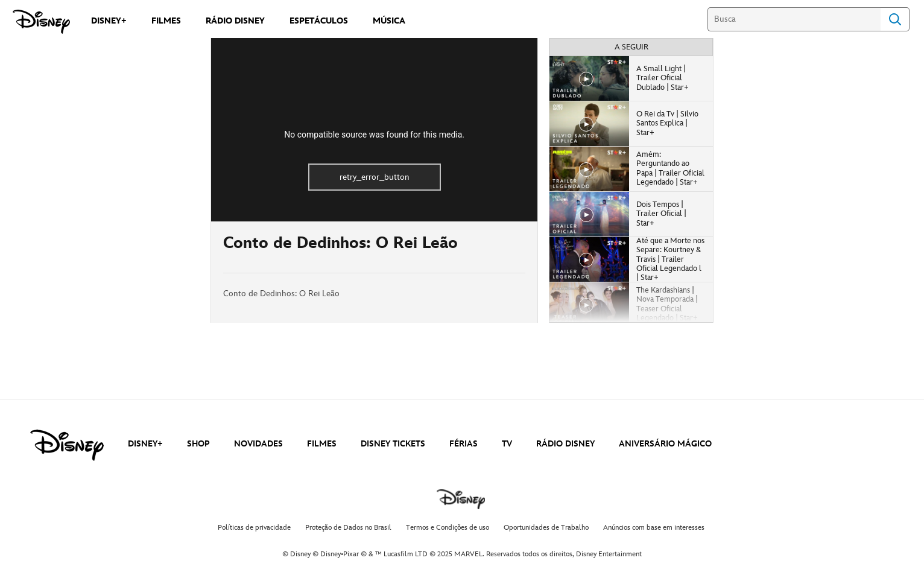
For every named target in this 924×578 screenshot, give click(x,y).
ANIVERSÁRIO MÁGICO (665, 444)
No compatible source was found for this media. (374, 135)
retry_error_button (375, 177)
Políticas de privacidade (254, 528)
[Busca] (794, 19)
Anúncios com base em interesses (654, 528)
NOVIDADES (258, 444)
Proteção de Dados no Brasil (348, 528)
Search (895, 19)
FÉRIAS (464, 444)
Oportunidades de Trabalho (546, 528)
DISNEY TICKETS (393, 444)
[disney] (67, 445)
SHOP (198, 444)
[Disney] (41, 22)
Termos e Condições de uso (448, 528)
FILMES (322, 444)
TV (507, 444)
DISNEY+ (145, 444)
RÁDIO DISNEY (565, 444)
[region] (374, 130)
